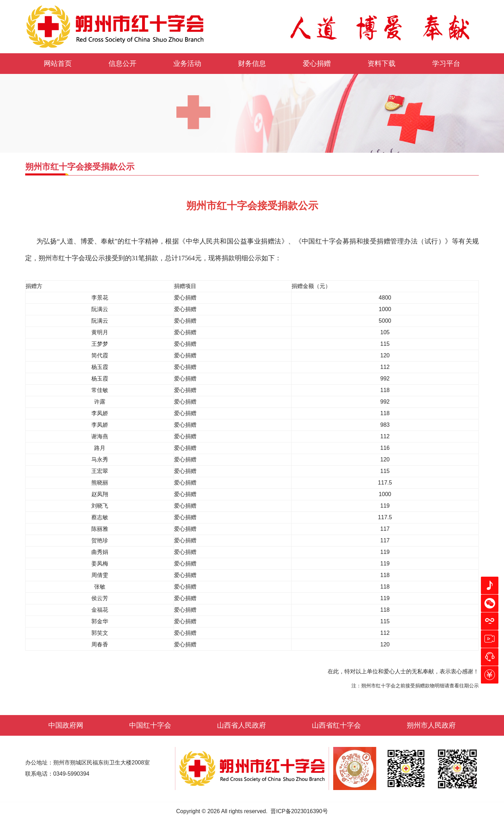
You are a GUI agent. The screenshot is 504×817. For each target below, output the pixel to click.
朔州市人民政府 (431, 725)
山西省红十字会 (336, 725)
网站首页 (58, 63)
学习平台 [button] (446, 63)
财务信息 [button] (252, 63)
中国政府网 (66, 725)
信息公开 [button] (122, 63)
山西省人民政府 (241, 725)
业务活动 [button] (187, 63)
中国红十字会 (150, 725)
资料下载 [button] (381, 63)
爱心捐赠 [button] (317, 63)
